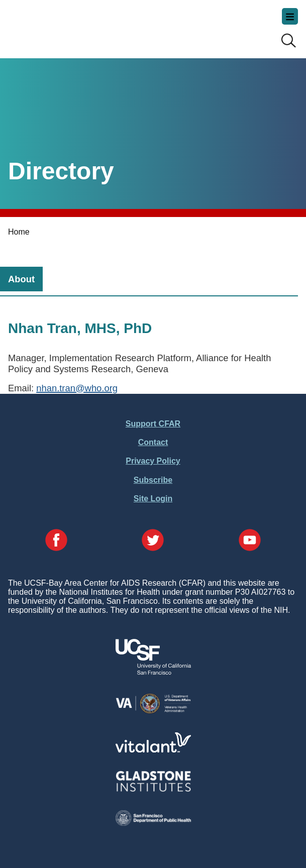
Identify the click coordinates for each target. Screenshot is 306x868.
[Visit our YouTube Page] (250, 541)
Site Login (153, 499)
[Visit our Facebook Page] (56, 541)
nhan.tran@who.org (77, 388)
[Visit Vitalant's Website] (153, 750)
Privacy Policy (153, 461)
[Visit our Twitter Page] (153, 541)
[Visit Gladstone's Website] (153, 789)
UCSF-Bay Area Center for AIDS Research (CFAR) (58, 25)
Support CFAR (153, 424)
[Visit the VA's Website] (153, 712)
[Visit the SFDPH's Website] (153, 823)
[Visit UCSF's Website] (153, 672)
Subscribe (153, 480)
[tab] (21, 279)
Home (19, 232)
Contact (153, 442)
